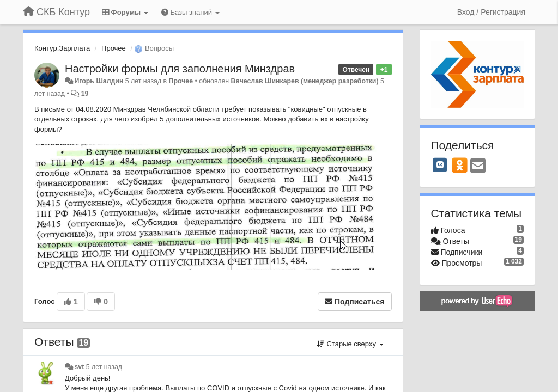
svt (79, 367)
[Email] (478, 166)
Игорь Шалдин (99, 81)
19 (85, 94)
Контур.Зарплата (62, 48)
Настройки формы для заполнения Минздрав (180, 69)
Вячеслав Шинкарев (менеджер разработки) (305, 81)
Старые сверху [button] (350, 344)
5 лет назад (104, 367)
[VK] (440, 165)
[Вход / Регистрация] (491, 12)
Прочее (114, 48)
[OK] (460, 165)
